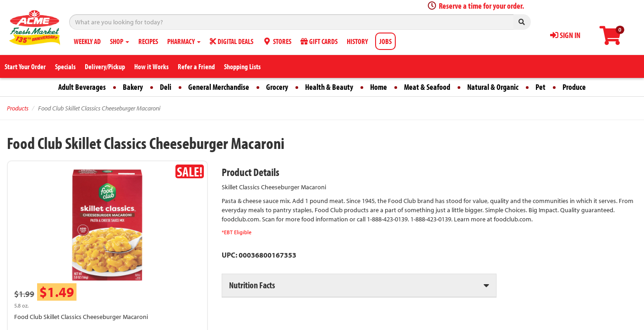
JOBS (385, 41)
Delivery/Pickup (105, 66)
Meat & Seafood (427, 87)
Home (379, 87)
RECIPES (148, 41)
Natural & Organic (493, 87)
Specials (65, 66)
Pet (540, 87)
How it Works (151, 66)
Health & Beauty (329, 87)
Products (18, 108)
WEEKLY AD (87, 41)
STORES (277, 41)
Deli (166, 87)
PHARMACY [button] (184, 41)
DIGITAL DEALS (232, 41)
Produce (574, 87)
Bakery (133, 87)
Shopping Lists (242, 66)
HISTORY (357, 41)
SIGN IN (565, 35)
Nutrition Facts (252, 285)
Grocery (277, 87)
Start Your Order (25, 66)
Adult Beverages (82, 87)
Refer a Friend (196, 66)
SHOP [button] (120, 41)
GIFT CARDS (319, 41)
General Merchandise (219, 87)
